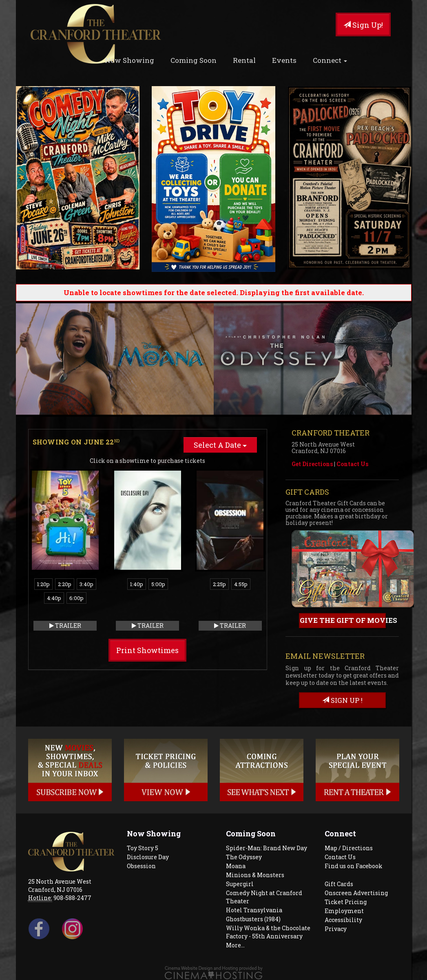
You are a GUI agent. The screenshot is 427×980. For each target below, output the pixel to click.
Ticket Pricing (346, 902)
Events (284, 60)
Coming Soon (194, 60)
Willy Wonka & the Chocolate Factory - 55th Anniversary (268, 932)
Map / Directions (349, 848)
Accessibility (343, 920)
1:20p (43, 584)
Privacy (336, 929)
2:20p (65, 584)
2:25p (219, 584)
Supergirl (240, 884)
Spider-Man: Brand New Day (267, 848)
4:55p (241, 584)
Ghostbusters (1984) (253, 919)
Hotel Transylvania (254, 910)
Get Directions (312, 464)
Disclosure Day (148, 857)
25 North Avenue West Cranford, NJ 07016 (60, 886)
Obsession (141, 866)
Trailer (65, 626)
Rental (244, 60)
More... (235, 945)
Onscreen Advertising (356, 893)
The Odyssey (244, 857)
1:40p (137, 584)
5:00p (158, 584)
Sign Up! (363, 25)
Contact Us (352, 464)
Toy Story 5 (143, 848)
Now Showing (129, 60)
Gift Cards (339, 884)
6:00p (76, 598)
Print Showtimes (147, 650)
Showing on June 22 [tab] (76, 442)
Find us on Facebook (354, 866)
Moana (236, 866)
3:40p (86, 584)
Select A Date (220, 445)
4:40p (54, 598)
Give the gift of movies (343, 620)
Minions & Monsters (255, 875)
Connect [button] (330, 60)
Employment (344, 911)
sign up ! (342, 700)
